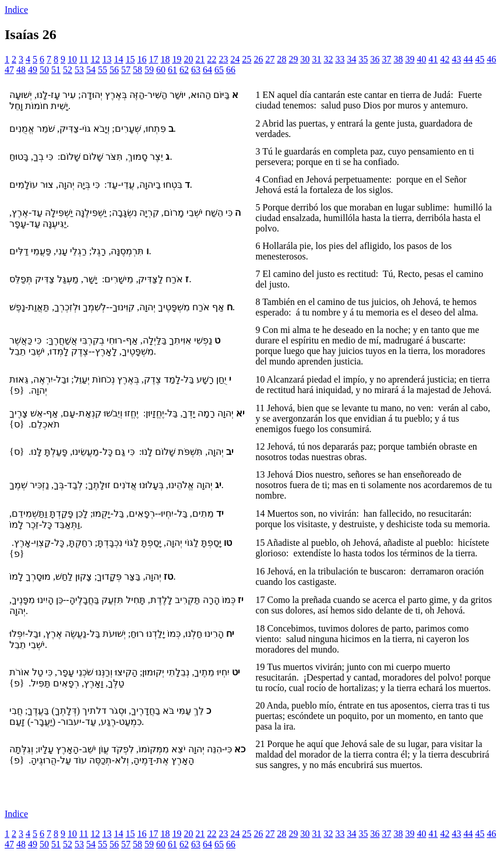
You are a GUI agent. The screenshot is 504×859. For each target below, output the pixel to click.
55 (103, 70)
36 (375, 59)
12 (95, 59)
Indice (16, 10)
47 (9, 70)
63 (196, 70)
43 (456, 59)
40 (421, 59)
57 (126, 70)
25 (246, 59)
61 (172, 70)
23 (223, 59)
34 (351, 59)
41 (433, 59)
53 (79, 70)
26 (258, 59)
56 (114, 70)
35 (363, 59)
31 (316, 59)
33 (340, 59)
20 (188, 59)
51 (56, 70)
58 (138, 70)
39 (410, 59)
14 (118, 59)
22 (212, 59)
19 (177, 59)
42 (445, 59)
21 (200, 59)
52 (68, 70)
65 (219, 70)
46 (491, 59)
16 (142, 59)
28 (281, 59)
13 (107, 59)
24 (235, 59)
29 (293, 59)
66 (231, 70)
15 (130, 59)
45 (480, 59)
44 (468, 59)
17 (153, 59)
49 (33, 70)
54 (91, 70)
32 (328, 59)
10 (72, 59)
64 (207, 70)
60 (161, 70)
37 (386, 59)
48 (21, 70)
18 (165, 59)
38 (398, 59)
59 (149, 70)
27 (270, 59)
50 (44, 70)
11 (84, 59)
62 (184, 70)
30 (305, 59)
